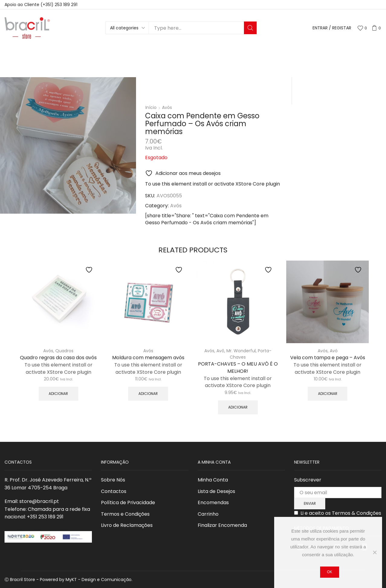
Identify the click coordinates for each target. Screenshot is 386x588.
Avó (334, 351)
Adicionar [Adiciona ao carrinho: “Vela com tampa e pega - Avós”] (328, 394)
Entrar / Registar (332, 28)
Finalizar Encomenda (222, 525)
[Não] (375, 552)
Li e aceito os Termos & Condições (341, 513)
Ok (330, 572)
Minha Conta (213, 480)
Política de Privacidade (128, 503)
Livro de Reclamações (127, 525)
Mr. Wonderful (241, 351)
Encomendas (213, 503)
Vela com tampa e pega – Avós (328, 358)
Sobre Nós (113, 480)
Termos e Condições (125, 514)
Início (151, 107)
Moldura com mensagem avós (148, 358)
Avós (167, 107)
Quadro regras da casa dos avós (58, 358)
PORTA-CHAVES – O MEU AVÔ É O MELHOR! (238, 368)
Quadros (64, 351)
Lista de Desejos (216, 491)
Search (250, 28)
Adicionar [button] (58, 394)
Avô (220, 351)
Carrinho (208, 514)
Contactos (114, 491)
